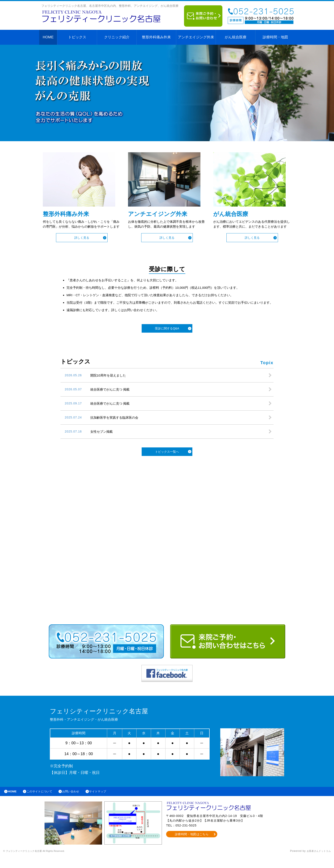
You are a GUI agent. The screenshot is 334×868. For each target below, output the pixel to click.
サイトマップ (108, 802)
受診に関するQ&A (167, 339)
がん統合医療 (236, 37)
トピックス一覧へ (167, 462)
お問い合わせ (78, 802)
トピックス (77, 37)
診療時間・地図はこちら (192, 846)
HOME (48, 37)
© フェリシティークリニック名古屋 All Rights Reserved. (40, 863)
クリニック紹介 (117, 37)
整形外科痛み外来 (156, 37)
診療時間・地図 (275, 37)
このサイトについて (43, 802)
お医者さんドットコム (317, 863)
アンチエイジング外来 (196, 37)
